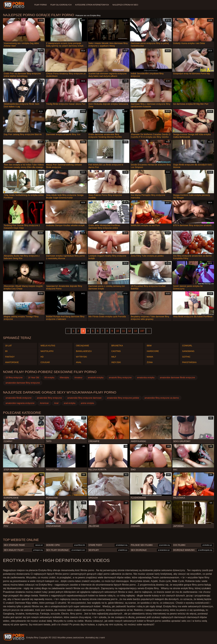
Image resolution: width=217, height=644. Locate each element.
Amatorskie (12, 362)
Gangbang (188, 351)
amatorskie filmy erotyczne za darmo (162, 398)
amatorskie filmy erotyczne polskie (123, 398)
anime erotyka (87, 403)
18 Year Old (34, 378)
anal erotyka (70, 403)
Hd (42, 357)
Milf (114, 357)
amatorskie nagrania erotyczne (20, 403)
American (44, 403)
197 (142, 331)
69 (6, 351)
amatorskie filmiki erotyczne (19, 398)
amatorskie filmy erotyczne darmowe (84, 398)
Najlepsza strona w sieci (125, 5)
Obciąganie (83, 346)
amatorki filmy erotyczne (120, 378)
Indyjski (116, 362)
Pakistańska (189, 362)
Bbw (149, 346)
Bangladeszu (84, 351)
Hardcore (153, 351)
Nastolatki (47, 351)
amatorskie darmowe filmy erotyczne (23, 383)
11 (124, 331)
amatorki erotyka (96, 378)
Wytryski (81, 357)
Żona (150, 362)
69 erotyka (49, 378)
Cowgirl (187, 346)
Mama (150, 357)
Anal (79, 362)
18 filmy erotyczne (14, 378)
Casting (116, 351)
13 (135, 331)
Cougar (45, 362)
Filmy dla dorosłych (61, 5)
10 (118, 331)
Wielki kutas (48, 346)
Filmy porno (41, 5)
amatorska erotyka (146, 378)
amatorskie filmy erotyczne (49, 398)
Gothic (186, 357)
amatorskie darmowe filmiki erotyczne (177, 378)
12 (130, 331)
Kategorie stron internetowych (92, 5)
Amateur (78, 378)
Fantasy (10, 357)
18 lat (8, 346)
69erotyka (64, 378)
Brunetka (117, 346)
